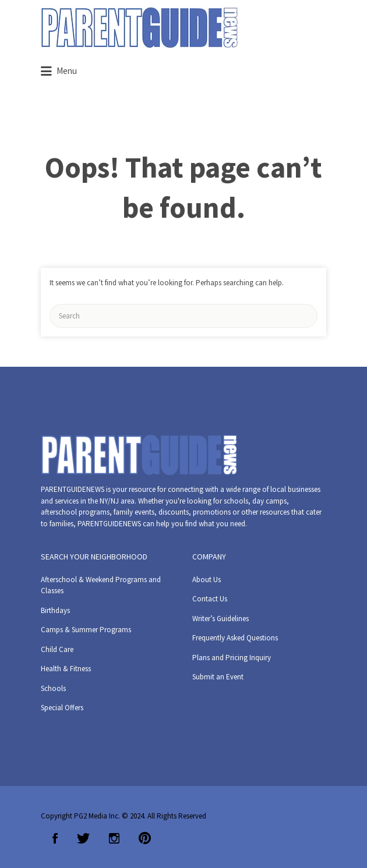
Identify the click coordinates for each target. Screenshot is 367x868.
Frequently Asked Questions (235, 638)
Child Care (57, 649)
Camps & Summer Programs (86, 630)
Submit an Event (218, 677)
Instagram (114, 838)
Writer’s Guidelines (220, 619)
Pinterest (145, 838)
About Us (207, 580)
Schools (53, 688)
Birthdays (55, 610)
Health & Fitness (66, 669)
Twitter (83, 838)
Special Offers (62, 708)
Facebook (55, 838)
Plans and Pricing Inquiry (232, 658)
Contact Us (210, 599)
